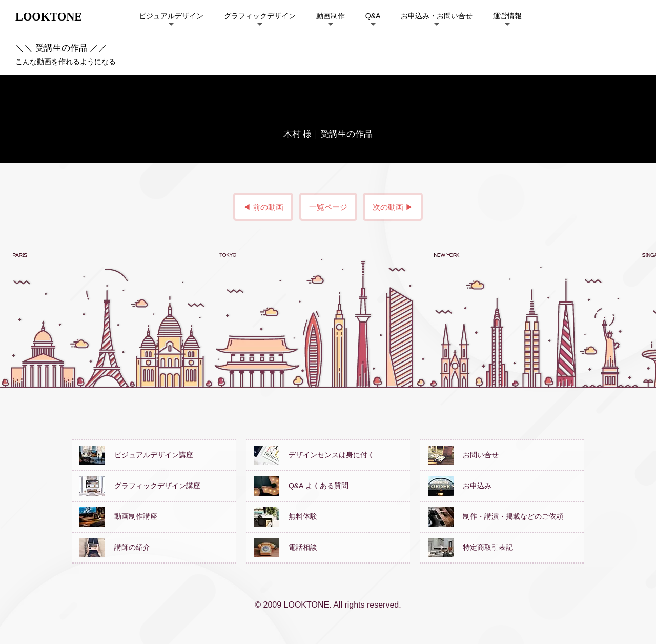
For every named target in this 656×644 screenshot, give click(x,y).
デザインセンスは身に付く (314, 455)
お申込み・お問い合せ (437, 16)
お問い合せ (463, 455)
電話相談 (285, 547)
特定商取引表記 (470, 547)
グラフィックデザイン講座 (140, 486)
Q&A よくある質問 (301, 486)
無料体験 (285, 516)
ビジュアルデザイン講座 (136, 455)
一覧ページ (328, 207)
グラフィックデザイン (260, 16)
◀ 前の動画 (263, 207)
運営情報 (507, 16)
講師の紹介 (115, 547)
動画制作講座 (118, 516)
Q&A (373, 16)
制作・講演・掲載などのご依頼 (496, 516)
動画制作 (331, 16)
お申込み (460, 486)
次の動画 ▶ (393, 207)
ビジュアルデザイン (171, 16)
